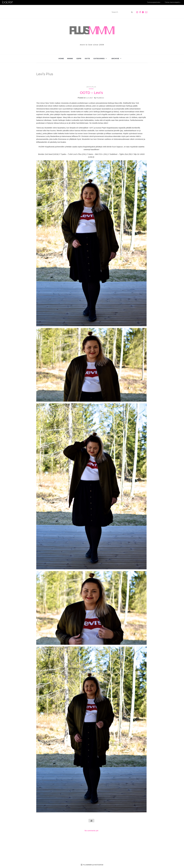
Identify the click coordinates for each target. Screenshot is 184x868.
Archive (115, 59)
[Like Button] (91, 821)
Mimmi (70, 59)
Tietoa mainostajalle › (173, 2)
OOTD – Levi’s (91, 93)
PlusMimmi (100, 98)
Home (61, 59)
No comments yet (91, 831)
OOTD (87, 59)
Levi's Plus (91, 87)
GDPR (79, 59)
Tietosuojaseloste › (154, 2)
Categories (99, 59)
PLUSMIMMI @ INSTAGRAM (92, 865)
